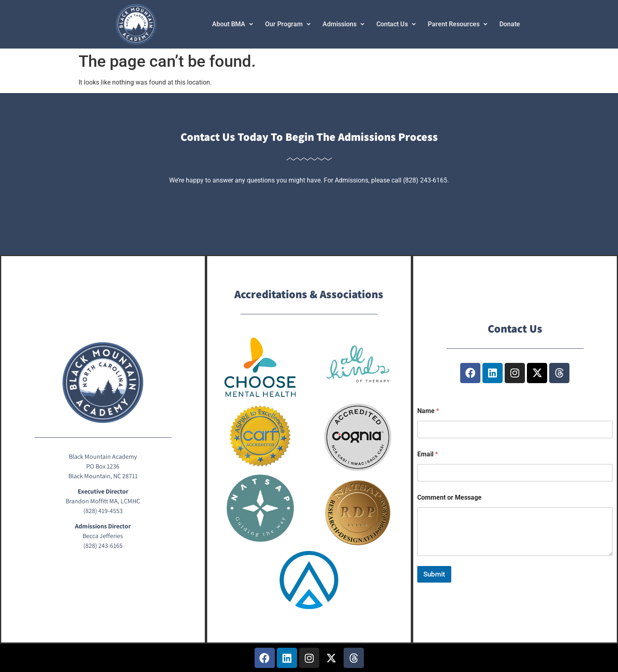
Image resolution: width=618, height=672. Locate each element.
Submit (434, 574)
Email (428, 454)
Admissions (343, 24)
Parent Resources (458, 24)
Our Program (288, 24)
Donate (510, 24)
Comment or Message (449, 497)
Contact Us (396, 24)
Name (428, 411)
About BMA (233, 24)
